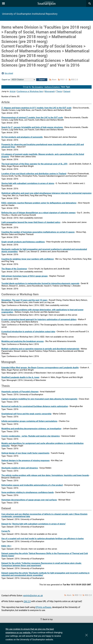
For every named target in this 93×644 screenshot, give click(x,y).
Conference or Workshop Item (30, 91)
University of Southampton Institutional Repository (30, 14)
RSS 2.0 (75, 80)
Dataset (67, 91)
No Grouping (37, 87)
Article (13, 91)
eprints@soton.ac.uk (33, 596)
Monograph (50, 91)
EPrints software (43, 607)
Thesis (59, 91)
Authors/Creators (52, 87)
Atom (54, 80)
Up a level (9, 73)
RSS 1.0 (64, 80)
